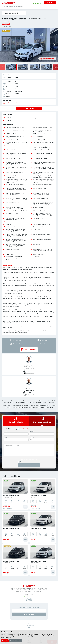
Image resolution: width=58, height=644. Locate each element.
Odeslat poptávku (29, 465)
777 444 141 (39, 3)
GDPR (29, 623)
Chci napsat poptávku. (42, 420)
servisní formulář (24, 429)
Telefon (32, 437)
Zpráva (6, 443)
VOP (29, 628)
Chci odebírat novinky (29, 614)
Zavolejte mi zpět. (16, 420)
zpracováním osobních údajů (34, 462)
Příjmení (32, 431)
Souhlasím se (30, 462)
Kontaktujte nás (29, 108)
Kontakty (50, 3)
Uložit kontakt (30, 373)
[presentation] (2, 67)
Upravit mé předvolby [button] (16, 641)
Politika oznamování (29, 625)
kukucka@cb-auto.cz (30, 393)
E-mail (6, 437)
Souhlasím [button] (5, 641)
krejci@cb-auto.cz (30, 371)
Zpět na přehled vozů (12, 13)
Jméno (6, 431)
